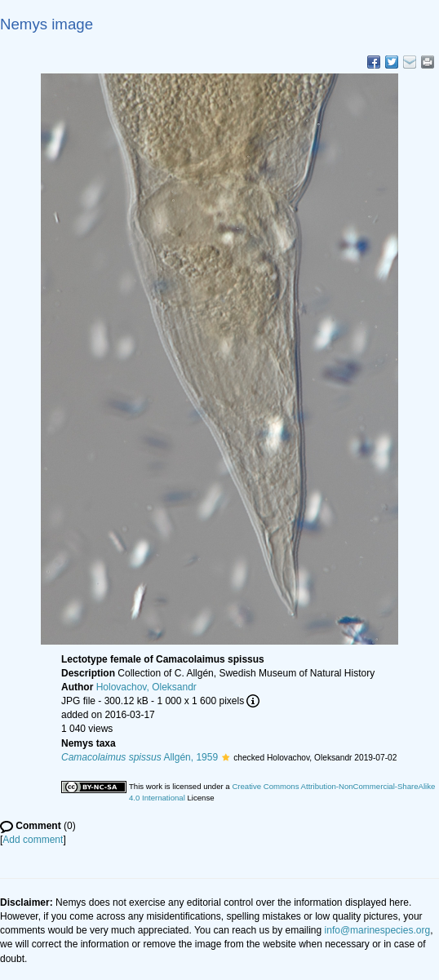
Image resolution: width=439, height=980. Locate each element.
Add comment (33, 840)
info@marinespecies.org (378, 930)
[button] (226, 757)
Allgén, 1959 (140, 757)
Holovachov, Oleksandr (146, 687)
